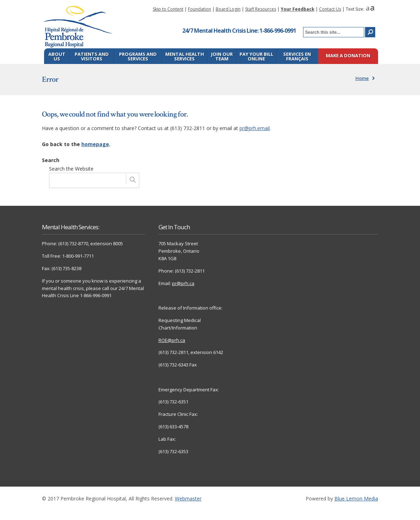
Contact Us (330, 9)
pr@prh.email (255, 128)
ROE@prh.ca (172, 340)
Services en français (297, 56)
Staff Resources (261, 9)
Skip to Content (168, 9)
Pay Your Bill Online (256, 56)
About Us (57, 56)
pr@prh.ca (183, 283)
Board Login (228, 9)
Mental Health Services (185, 56)
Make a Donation (348, 56)
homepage (95, 144)
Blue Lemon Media (356, 498)
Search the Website (71, 169)
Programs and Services (138, 56)
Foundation (200, 9)
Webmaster (188, 498)
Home (362, 78)
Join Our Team (222, 56)
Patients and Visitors (92, 56)
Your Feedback (298, 9)
